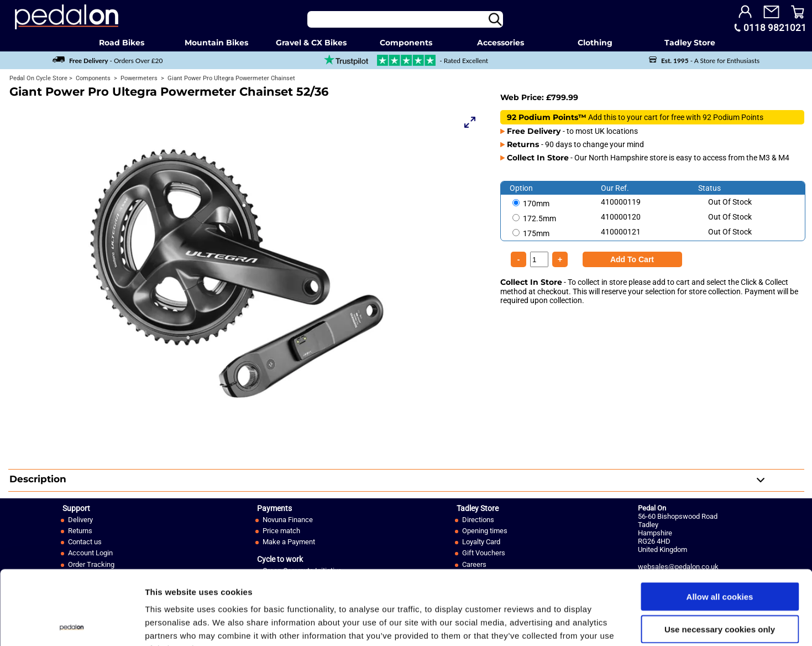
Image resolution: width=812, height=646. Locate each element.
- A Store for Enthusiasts (704, 61)
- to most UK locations (572, 131)
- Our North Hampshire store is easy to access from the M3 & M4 (648, 158)
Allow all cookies (720, 527)
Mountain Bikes (216, 43)
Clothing (595, 43)
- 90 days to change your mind (575, 144)
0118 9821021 (775, 28)
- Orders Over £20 (108, 61)
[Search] (405, 19)
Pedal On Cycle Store (38, 78)
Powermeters (138, 78)
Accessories (501, 43)
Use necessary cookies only (720, 559)
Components (406, 43)
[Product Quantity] (632, 259)
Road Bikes (122, 43)
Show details (580, 624)
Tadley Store (690, 43)
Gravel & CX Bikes (311, 43)
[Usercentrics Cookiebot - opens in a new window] (72, 624)
